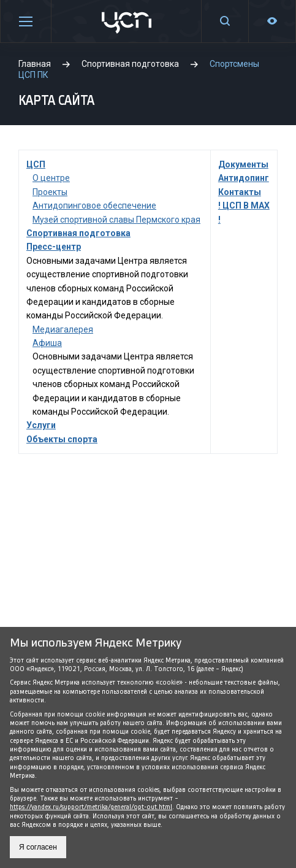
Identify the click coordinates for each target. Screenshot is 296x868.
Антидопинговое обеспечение (94, 205)
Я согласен (38, 847)
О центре (51, 178)
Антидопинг (244, 178)
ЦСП (36, 164)
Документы (243, 164)
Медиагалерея (63, 329)
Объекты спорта (62, 439)
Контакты (240, 192)
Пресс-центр (54, 247)
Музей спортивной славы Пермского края (116, 220)
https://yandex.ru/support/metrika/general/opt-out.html (91, 807)
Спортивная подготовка (78, 233)
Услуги (41, 425)
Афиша (47, 343)
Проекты (50, 192)
